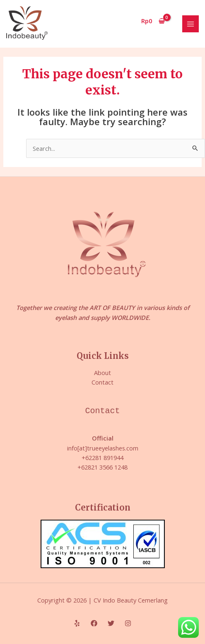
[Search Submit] (195, 149)
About (102, 373)
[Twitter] (111, 623)
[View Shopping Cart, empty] (153, 21)
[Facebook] (94, 623)
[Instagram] (128, 623)
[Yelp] (77, 623)
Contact (102, 382)
